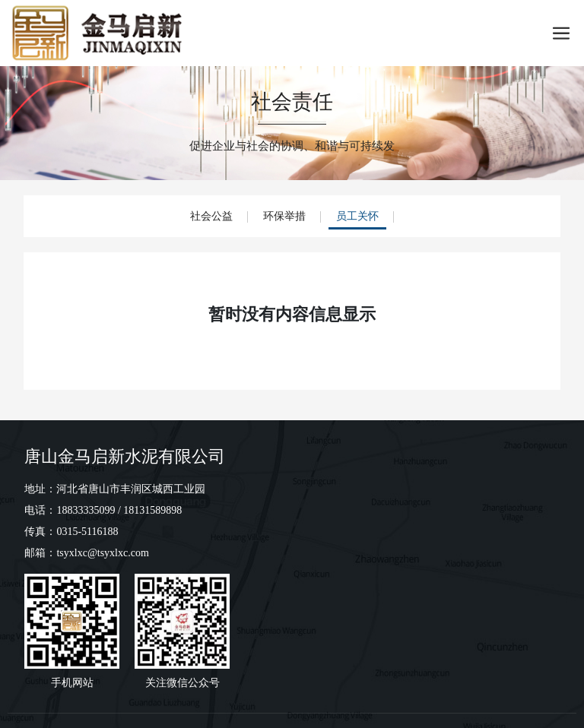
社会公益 (211, 216)
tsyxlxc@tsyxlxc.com (102, 553)
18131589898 (152, 510)
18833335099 (86, 510)
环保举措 (284, 216)
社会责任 (292, 101)
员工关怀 (357, 216)
